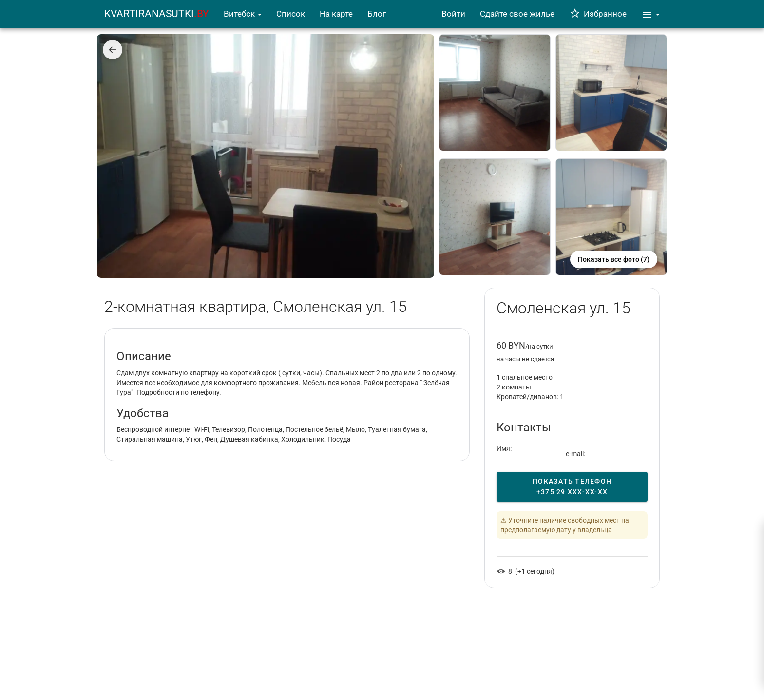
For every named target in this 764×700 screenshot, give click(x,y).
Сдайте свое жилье (517, 14)
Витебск (243, 14)
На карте (336, 14)
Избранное (598, 14)
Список (291, 14)
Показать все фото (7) (614, 259)
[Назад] (113, 50)
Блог (377, 14)
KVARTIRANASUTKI (157, 14)
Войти (453, 14)
